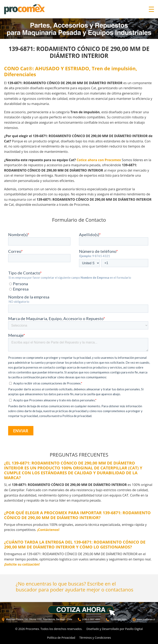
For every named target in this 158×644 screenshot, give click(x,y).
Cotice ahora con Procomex (99, 160)
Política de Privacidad (61, 638)
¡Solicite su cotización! (22, 564)
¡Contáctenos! (48, 530)
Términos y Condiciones (95, 638)
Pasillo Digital (134, 629)
